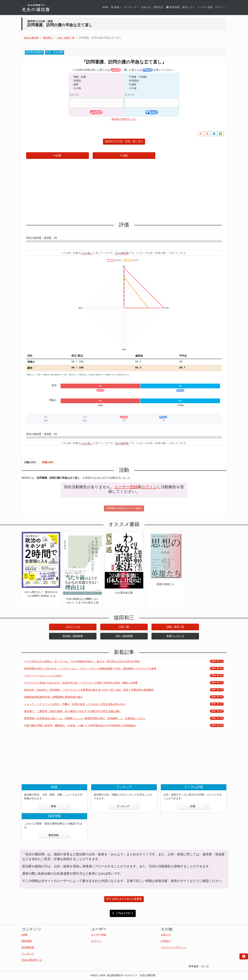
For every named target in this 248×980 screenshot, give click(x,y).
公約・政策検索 (124, 636)
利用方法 (158, 7)
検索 (60, 806)
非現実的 (134, 81)
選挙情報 (173, 7)
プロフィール (73, 627)
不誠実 (133, 85)
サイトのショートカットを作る (124, 899)
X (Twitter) (123, 913)
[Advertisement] (124, 192)
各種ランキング (175, 636)
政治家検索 (28, 948)
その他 (77, 88)
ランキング (127, 806)
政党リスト (189, 7)
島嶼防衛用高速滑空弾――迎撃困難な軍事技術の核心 (54, 697)
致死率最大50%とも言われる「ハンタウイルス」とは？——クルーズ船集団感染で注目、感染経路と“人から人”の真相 (90, 669)
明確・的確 (80, 77)
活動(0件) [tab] (30, 463)
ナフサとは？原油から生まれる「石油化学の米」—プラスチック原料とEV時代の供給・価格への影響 (81, 683)
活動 (124, 155)
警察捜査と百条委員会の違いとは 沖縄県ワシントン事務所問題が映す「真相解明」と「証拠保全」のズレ (85, 719)
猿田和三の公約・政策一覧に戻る (124, 142)
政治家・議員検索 (73, 636)
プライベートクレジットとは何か (43, 676)
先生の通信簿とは (32, 960)
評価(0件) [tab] (48, 463)
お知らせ (146, 7)
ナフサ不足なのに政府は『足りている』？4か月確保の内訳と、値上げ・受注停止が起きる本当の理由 (82, 662)
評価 (57, 155)
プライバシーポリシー (173, 948)
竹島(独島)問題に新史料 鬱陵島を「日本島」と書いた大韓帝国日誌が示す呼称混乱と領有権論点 (80, 726)
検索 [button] (115, 7)
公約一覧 (124, 627)
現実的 (77, 81)
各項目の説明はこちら (124, 119)
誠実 (76, 85)
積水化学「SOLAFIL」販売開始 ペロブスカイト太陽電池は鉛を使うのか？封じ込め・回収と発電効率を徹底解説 (89, 690)
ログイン (220, 7)
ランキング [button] (130, 7)
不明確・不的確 (138, 77)
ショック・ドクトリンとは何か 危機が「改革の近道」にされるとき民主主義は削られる (75, 704)
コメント (74, 95)
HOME (105, 7)
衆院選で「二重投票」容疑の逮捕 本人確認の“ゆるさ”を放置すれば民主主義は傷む (73, 711)
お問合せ (166, 941)
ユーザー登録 (205, 7)
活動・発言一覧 (175, 627)
